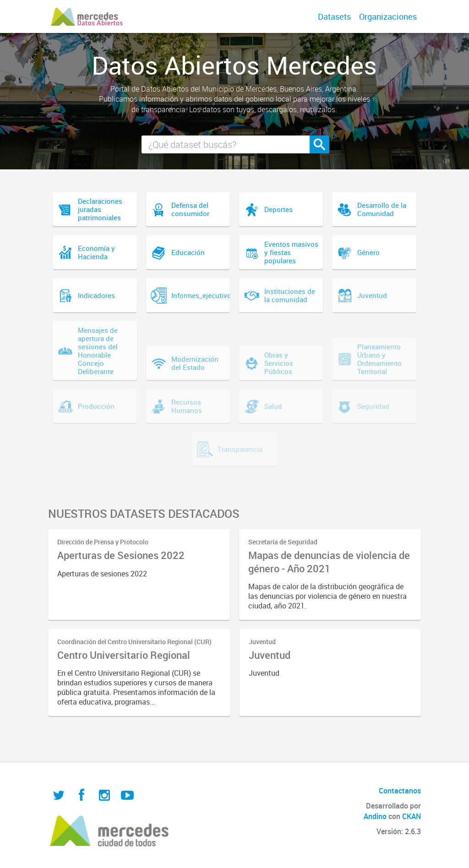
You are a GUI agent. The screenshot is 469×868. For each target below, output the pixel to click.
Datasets (334, 16)
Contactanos (400, 791)
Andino (375, 816)
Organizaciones (388, 16)
